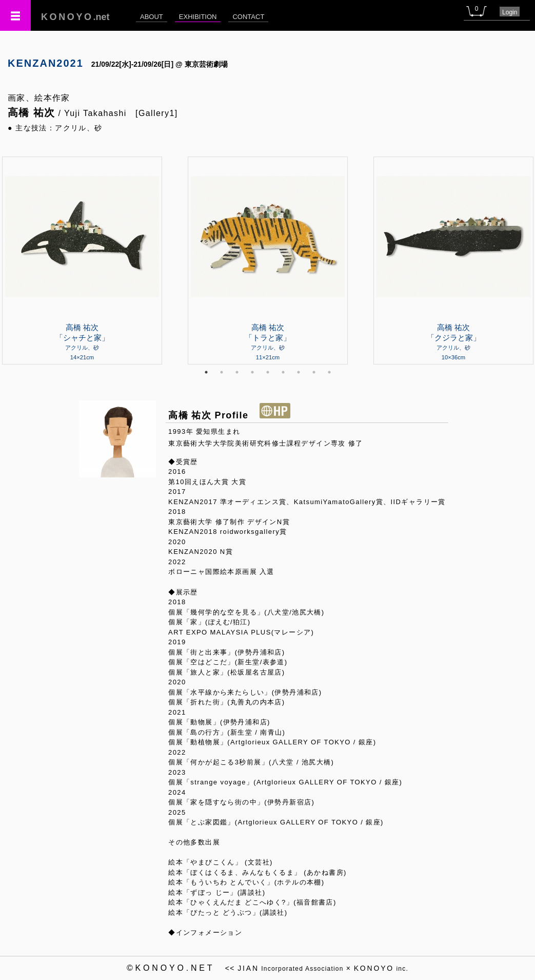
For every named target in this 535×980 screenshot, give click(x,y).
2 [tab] (222, 372)
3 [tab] (237, 372)
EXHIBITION (198, 17)
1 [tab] (206, 372)
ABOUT (152, 17)
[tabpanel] (268, 260)
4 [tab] (252, 372)
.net (75, 17)
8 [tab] (314, 372)
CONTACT (248, 17)
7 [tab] (299, 372)
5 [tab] (268, 372)
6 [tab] (283, 372)
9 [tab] (329, 372)
